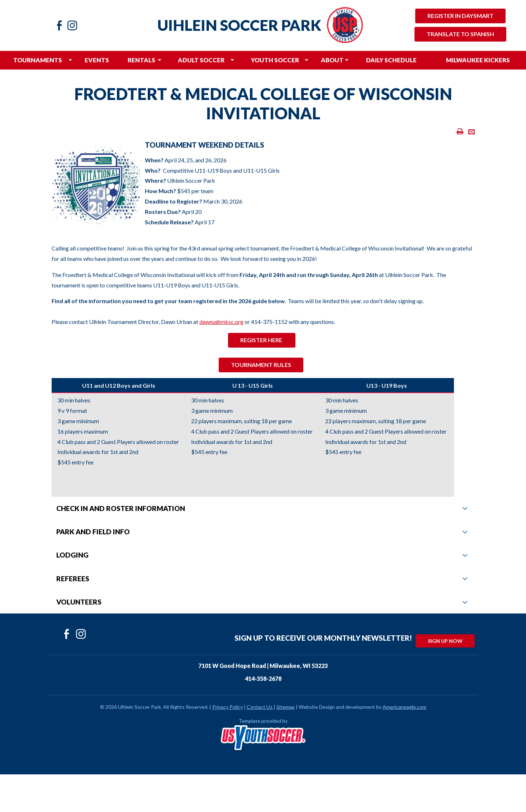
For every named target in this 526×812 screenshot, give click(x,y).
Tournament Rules (261, 365)
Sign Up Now (445, 641)
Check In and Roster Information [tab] (262, 508)
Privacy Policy (228, 707)
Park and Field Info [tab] (262, 532)
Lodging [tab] (262, 555)
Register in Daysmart (460, 16)
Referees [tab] (262, 579)
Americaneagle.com (404, 707)
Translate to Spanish (460, 34)
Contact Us (260, 707)
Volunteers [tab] (262, 602)
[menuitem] (38, 60)
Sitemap (286, 707)
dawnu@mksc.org (221, 322)
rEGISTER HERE (262, 340)
